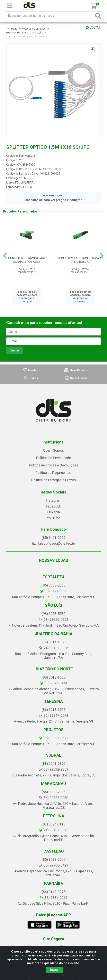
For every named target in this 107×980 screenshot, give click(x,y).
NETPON (27, 187)
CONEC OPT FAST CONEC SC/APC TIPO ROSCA (80, 260)
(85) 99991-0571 (53, 738)
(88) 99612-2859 (53, 769)
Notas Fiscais (76, 378)
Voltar (93, 28)
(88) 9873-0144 (53, 683)
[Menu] (10, 6)
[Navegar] (5, 256)
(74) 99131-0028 (53, 648)
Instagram (53, 501)
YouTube (54, 518)
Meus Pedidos (76, 370)
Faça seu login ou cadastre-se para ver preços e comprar (53, 198)
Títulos (31, 378)
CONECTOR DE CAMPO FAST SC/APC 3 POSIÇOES (27, 260)
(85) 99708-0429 (53, 865)
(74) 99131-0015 (53, 830)
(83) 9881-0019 (53, 898)
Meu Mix (31, 370)
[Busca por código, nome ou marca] (50, 16)
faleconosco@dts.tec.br (54, 544)
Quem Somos (53, 450)
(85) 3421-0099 (54, 538)
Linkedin (54, 512)
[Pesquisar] (98, 16)
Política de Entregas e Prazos (54, 480)
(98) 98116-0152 (53, 620)
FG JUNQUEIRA (24, 183)
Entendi (54, 970)
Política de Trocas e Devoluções (54, 465)
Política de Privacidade (54, 458)
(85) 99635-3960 (53, 798)
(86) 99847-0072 (53, 716)
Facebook (53, 506)
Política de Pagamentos (53, 473)
